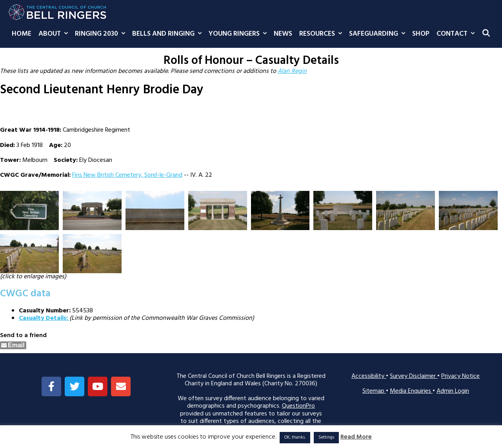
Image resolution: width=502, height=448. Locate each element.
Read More (356, 437)
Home (22, 34)
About (55, 34)
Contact (457, 34)
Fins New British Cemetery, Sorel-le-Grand (127, 175)
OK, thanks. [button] (295, 437)
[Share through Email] (13, 345)
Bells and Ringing (169, 34)
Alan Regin (292, 71)
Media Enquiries (411, 391)
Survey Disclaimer (414, 376)
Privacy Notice (460, 376)
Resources (322, 34)
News (283, 34)
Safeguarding (379, 34)
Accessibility (369, 376)
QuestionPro (298, 406)
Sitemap (374, 391)
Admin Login (453, 391)
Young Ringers (239, 34)
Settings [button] (326, 437)
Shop (421, 34)
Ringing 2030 (102, 34)
